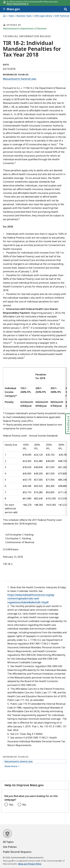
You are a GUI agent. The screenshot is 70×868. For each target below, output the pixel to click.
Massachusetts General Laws (20, 79)
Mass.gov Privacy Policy (30, 864)
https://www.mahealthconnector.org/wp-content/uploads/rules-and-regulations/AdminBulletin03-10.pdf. (31, 599)
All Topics (8, 842)
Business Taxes (24, 16)
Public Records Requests (17, 852)
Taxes (11, 16)
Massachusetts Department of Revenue (25, 28)
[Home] (4, 16)
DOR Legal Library (43, 16)
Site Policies (10, 847)
